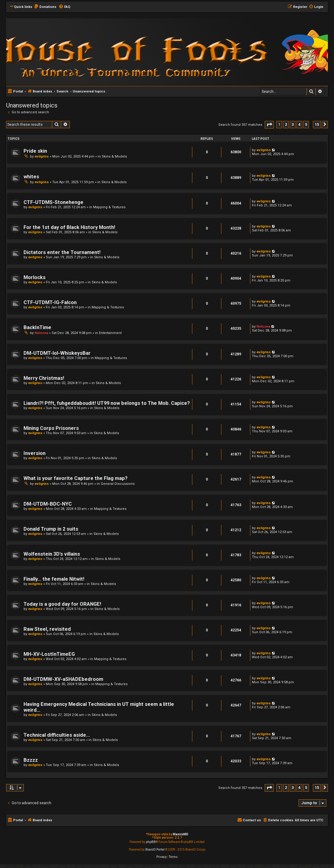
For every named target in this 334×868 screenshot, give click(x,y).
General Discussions (118, 484)
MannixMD (181, 834)
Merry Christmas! (44, 378)
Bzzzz (31, 760)
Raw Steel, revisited (47, 629)
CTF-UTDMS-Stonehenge (53, 202)
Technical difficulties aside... (57, 735)
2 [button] (286, 124)
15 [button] (317, 124)
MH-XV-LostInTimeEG (49, 654)
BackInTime (37, 327)
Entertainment (110, 333)
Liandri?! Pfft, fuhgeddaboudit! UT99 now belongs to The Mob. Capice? (107, 403)
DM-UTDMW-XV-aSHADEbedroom (63, 679)
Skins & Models (114, 156)
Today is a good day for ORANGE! (62, 604)
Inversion (34, 453)
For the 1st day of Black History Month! (69, 227)
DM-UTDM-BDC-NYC (48, 504)
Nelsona (41, 333)
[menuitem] (45, 7)
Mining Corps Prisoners (51, 428)
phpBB (151, 842)
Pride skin (35, 151)
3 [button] (293, 124)
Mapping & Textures (109, 207)
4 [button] (299, 124)
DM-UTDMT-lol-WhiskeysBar (57, 353)
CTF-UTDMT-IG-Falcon (50, 302)
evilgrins (42, 156)
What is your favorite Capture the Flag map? (76, 478)
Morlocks (34, 277)
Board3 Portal (155, 850)
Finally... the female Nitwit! (54, 579)
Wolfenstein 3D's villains (52, 554)
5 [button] (306, 124)
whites (31, 177)
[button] (269, 125)
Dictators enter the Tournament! (62, 252)
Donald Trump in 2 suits (51, 529)
